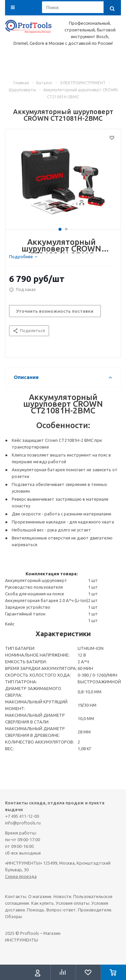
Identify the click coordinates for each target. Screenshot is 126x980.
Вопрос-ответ (61, 910)
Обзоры (14, 916)
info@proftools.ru (23, 823)
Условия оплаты (73, 903)
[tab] (23, 257)
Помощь (36, 910)
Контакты (16, 896)
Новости (62, 896)
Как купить (43, 903)
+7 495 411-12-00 (22, 816)
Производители (95, 910)
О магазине (40, 896)
